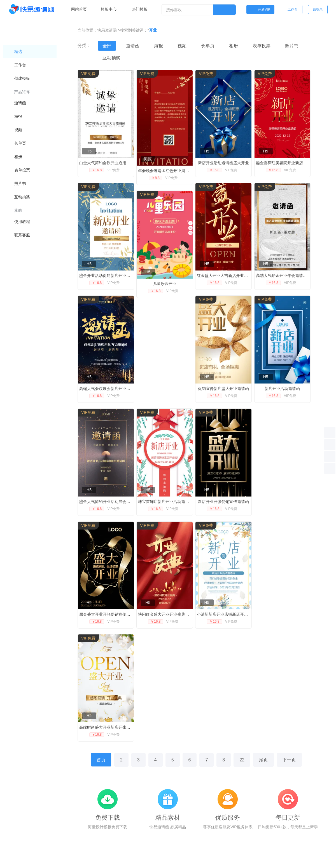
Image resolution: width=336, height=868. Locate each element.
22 (242, 760)
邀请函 (133, 46)
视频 (182, 46)
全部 (107, 46)
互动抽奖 (111, 58)
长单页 (208, 46)
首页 (101, 760)
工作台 (293, 10)
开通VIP (260, 10)
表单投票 (262, 46)
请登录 (318, 10)
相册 (234, 46)
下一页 (289, 760)
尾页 (263, 760)
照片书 (292, 46)
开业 (153, 30)
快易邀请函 (107, 30)
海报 (158, 46)
